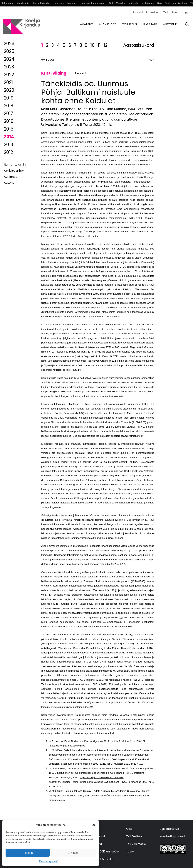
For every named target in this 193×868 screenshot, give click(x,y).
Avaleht (86, 24)
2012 (8, 152)
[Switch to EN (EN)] (187, 13)
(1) (90, 352)
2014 (9, 137)
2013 (9, 145)
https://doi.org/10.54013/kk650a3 (67, 746)
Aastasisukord (139, 45)
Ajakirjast (108, 24)
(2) (84, 453)
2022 (9, 75)
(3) (121, 617)
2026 (9, 44)
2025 (9, 51)
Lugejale (150, 24)
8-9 (83, 45)
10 (93, 45)
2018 (9, 106)
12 (106, 45)
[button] (94, 825)
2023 (9, 67)
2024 (9, 59)
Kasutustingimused (49, 861)
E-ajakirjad (153, 12)
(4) (92, 707)
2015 (9, 129)
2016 (9, 121)
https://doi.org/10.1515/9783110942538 (101, 777)
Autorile (170, 24)
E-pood (138, 12)
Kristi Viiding (54, 73)
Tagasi (50, 60)
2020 (9, 90)
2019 (9, 98)
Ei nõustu (74, 853)
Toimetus (130, 24)
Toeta (176, 12)
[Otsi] (187, 24)
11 (99, 45)
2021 (8, 82)
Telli (166, 12)
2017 (8, 113)
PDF (151, 60)
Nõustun (28, 853)
